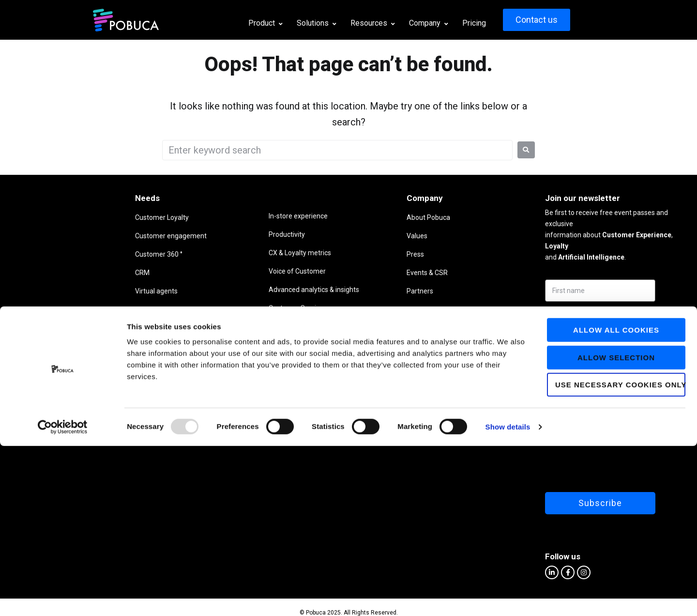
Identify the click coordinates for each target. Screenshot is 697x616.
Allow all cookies (616, 500)
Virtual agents (97, 291)
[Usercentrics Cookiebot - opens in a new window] (63, 597)
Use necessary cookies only (620, 555)
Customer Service (209, 308)
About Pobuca (357, 217)
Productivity (200, 234)
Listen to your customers (113, 309)
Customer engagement (111, 236)
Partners (349, 291)
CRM (83, 273)
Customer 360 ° (99, 254)
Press (344, 254)
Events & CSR (356, 273)
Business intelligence (107, 328)
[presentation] (566, 442)
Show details (508, 597)
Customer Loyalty (102, 217)
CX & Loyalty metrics (213, 253)
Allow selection (616, 528)
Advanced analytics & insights (227, 290)
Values (346, 236)
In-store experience (212, 216)
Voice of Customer (211, 271)
